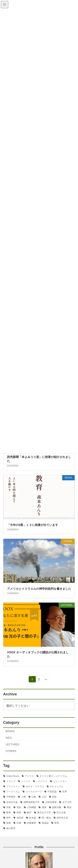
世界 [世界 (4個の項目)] (65, 792)
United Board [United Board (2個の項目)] (13, 776)
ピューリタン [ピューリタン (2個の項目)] (60, 781)
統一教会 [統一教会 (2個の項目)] (46, 818)
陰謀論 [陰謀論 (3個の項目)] (45, 823)
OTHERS (11, 751)
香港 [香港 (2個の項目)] (57, 823)
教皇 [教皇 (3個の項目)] (69, 807)
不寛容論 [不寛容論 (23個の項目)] (52, 792)
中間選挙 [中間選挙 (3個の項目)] (11, 797)
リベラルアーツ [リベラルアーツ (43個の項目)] (34, 792)
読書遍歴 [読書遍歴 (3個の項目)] (31, 823)
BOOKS (10, 731)
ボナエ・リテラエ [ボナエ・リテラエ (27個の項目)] (35, 786)
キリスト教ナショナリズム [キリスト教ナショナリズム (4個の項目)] (53, 776)
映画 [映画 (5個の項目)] (19, 812)
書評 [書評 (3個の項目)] (29, 812)
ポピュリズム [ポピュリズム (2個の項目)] (57, 786)
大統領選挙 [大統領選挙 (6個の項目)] (51, 802)
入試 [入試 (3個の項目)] (44, 797)
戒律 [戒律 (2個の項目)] (44, 807)
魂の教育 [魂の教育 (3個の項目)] (11, 828)
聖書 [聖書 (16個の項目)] (9, 823)
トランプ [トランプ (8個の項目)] (11, 781)
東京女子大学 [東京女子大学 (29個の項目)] (44, 812)
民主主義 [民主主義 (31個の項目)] (61, 812)
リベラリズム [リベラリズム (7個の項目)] (13, 792)
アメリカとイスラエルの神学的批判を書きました (39, 589)
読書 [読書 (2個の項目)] (19, 823)
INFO (9, 738)
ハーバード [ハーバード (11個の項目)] (42, 781)
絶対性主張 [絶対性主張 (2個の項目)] (62, 818)
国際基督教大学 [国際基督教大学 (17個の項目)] (32, 802)
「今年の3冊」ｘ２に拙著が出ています (33, 525)
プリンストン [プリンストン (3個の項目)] (13, 786)
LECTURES (12, 745)
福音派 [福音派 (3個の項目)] (20, 818)
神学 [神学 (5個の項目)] (9, 818)
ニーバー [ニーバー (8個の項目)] (26, 781)
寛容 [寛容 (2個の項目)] (19, 807)
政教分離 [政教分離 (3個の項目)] (57, 807)
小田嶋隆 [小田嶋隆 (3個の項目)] (31, 807)
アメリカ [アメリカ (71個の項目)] (29, 776)
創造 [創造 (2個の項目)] (54, 797)
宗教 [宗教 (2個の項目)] (9, 807)
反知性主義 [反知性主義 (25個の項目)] (12, 802)
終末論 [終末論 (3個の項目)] (33, 818)
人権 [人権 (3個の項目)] (24, 797)
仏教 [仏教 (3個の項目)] (34, 797)
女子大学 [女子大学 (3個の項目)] (67, 802)
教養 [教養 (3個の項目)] (9, 812)
